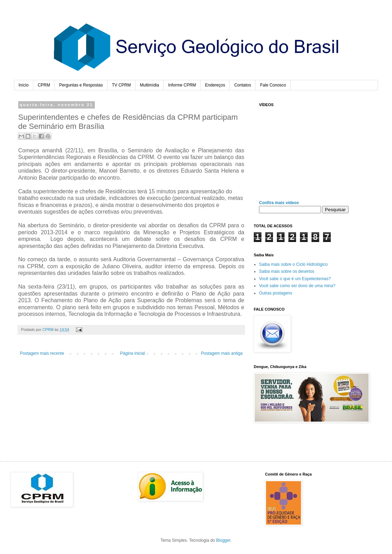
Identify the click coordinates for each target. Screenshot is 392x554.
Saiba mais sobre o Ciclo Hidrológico (293, 264)
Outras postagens (276, 293)
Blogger (223, 540)
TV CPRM (121, 85)
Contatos (243, 85)
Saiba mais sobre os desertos (287, 271)
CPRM (44, 85)
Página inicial (132, 353)
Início (24, 85)
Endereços (215, 85)
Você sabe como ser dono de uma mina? (297, 286)
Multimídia (150, 85)
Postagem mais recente (42, 353)
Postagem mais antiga (222, 353)
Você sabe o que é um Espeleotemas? (295, 279)
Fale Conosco (273, 85)
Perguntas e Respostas (81, 85)
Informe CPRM (182, 85)
